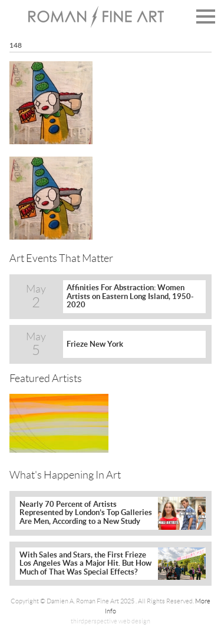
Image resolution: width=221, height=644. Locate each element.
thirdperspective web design (111, 621)
